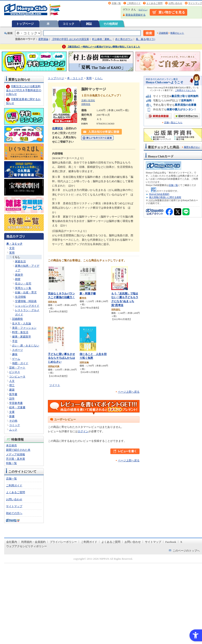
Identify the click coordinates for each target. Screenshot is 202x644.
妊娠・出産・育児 (26, 292)
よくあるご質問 (154, 3)
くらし (16, 257)
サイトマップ (195, 3)
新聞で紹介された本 (18, 450)
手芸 (15, 341)
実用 (12, 253)
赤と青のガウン (124, 39)
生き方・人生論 (22, 323)
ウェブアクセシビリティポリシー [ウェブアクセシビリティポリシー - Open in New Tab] (27, 546)
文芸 (12, 248)
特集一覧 (11, 463)
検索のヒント (177, 33)
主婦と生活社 (88, 100)
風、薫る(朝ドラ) (145, 39)
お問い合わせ (175, 3)
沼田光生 (86, 104)
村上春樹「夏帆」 (102, 39)
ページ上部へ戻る (129, 392)
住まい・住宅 (23, 283)
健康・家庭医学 (22, 337)
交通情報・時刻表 (26, 301)
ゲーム (16, 359)
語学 (12, 399)
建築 (12, 390)
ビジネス (15, 372)
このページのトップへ (186, 551)
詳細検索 (163, 33)
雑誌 (89, 24)
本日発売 (11, 445)
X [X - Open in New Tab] (181, 542)
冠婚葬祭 (17, 319)
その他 (13, 421)
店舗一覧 (116, 3)
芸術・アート (17, 368)
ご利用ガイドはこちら (185, 90)
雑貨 (18, 279)
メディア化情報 (16, 454)
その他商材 (111, 24)
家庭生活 (20, 261)
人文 (12, 381)
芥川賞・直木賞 (16, 459)
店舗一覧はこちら (173, 123)
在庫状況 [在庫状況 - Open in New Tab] (57, 128)
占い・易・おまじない (26, 346)
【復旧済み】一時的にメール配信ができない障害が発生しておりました (103, 47)
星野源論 (43, 39)
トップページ (25, 24)
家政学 (19, 275)
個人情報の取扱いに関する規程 (165, 197)
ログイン (143, 10)
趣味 (15, 354)
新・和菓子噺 (88, 293)
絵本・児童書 (17, 407)
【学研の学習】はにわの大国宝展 (70, 39)
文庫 (12, 412)
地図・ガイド (20, 363)
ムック (13, 430)
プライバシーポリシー (63, 542)
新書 (12, 416)
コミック (69, 24)
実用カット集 (23, 288)
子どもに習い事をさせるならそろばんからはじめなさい (61, 358)
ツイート (55, 385)
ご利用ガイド (134, 3)
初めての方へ (14, 513)
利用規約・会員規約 (33, 542)
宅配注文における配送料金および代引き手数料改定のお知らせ (24, 90)
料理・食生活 (20, 332)
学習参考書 (16, 403)
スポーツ (17, 350)
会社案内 (12, 542)
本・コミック (14, 244)
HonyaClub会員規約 (159, 194)
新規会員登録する (136, 15)
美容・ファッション (24, 328)
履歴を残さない (192, 147)
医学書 (13, 394)
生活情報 (20, 297)
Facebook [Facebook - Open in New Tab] (171, 542)
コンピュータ (17, 377)
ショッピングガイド (27, 306)
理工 (12, 385)
